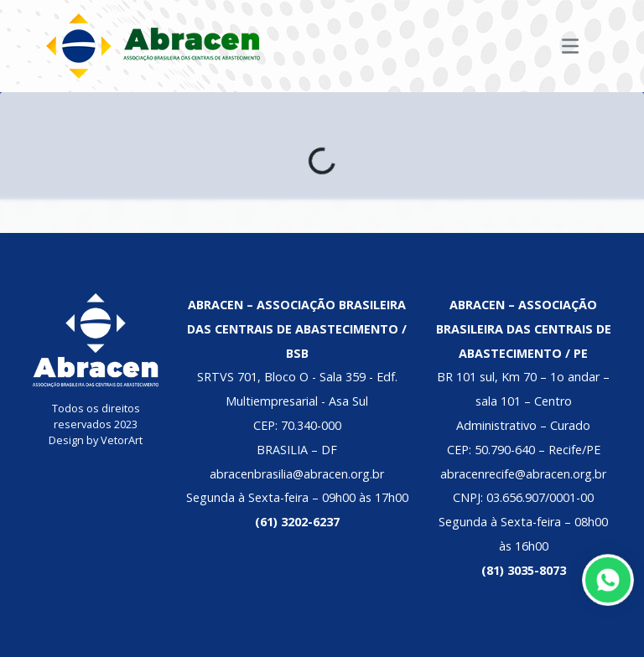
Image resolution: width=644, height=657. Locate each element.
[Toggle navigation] (570, 46)
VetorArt (122, 440)
